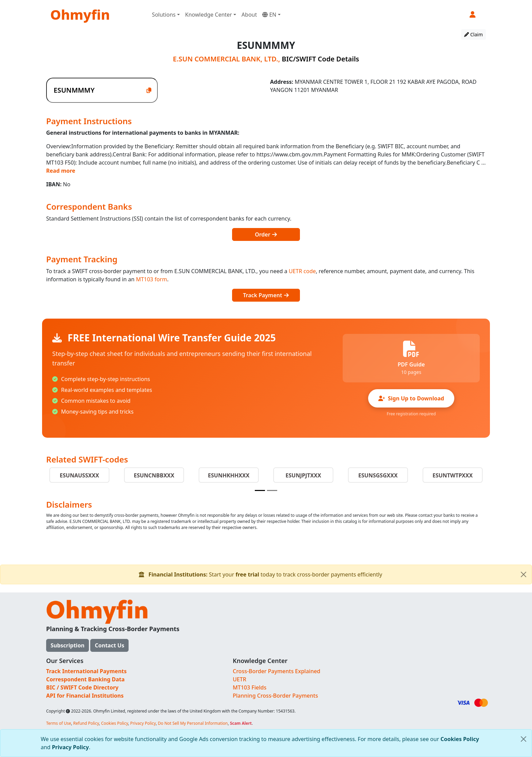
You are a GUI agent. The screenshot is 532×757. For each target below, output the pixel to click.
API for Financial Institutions (85, 696)
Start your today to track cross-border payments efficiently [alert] (335, 574)
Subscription (68, 645)
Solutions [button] (164, 15)
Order (266, 234)
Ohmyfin (80, 14)
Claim (473, 34)
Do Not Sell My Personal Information (193, 723)
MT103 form (152, 279)
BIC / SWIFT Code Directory (82, 687)
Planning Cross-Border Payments (275, 696)
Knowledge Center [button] (209, 15)
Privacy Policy (70, 747)
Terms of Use (59, 723)
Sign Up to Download (411, 398)
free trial (247, 574)
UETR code (302, 271)
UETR (240, 679)
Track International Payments (86, 671)
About (249, 15)
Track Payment (266, 295)
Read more (61, 171)
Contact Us (109, 645)
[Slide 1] (260, 490)
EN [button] (269, 15)
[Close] (524, 739)
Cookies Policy (460, 739)
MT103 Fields (250, 687)
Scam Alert (241, 723)
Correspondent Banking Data (85, 679)
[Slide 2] (272, 490)
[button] (473, 14)
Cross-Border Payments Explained (277, 671)
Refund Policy (86, 723)
